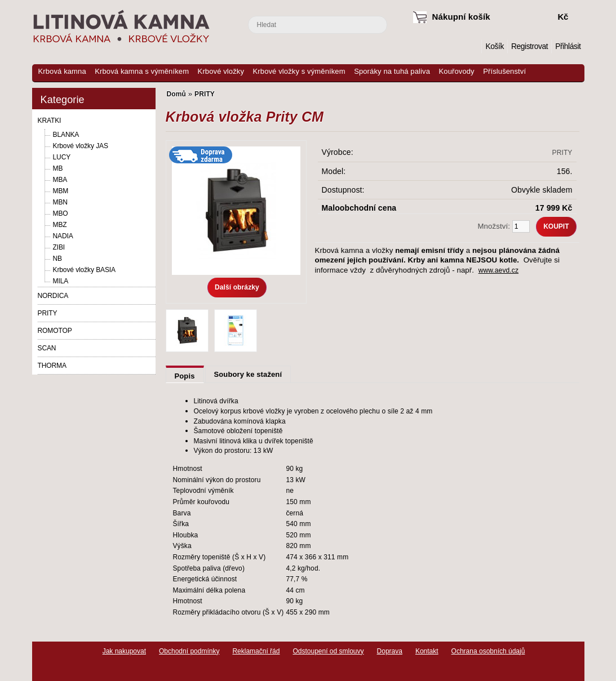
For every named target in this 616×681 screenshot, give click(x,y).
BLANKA (66, 135)
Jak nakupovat (124, 651)
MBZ (60, 225)
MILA (61, 281)
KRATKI (50, 121)
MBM (61, 191)
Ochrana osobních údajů (488, 651)
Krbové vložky (221, 71)
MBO (61, 213)
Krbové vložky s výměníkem (299, 71)
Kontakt (427, 651)
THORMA (52, 366)
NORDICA (53, 296)
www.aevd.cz (498, 270)
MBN (60, 202)
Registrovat (529, 46)
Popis (185, 376)
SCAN (47, 348)
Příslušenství (504, 71)
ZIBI (59, 247)
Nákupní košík (461, 17)
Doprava (390, 651)
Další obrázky (237, 287)
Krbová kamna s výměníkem (142, 71)
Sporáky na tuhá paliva (392, 71)
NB (57, 259)
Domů (473, 46)
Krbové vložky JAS (81, 146)
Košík (494, 46)
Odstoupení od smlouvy (328, 651)
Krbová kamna (62, 71)
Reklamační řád (256, 651)
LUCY (62, 157)
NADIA (63, 236)
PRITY (48, 313)
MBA (60, 180)
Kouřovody (457, 71)
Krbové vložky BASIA (84, 270)
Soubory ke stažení (248, 374)
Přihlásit (568, 46)
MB (58, 168)
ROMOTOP (55, 331)
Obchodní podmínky (189, 651)
